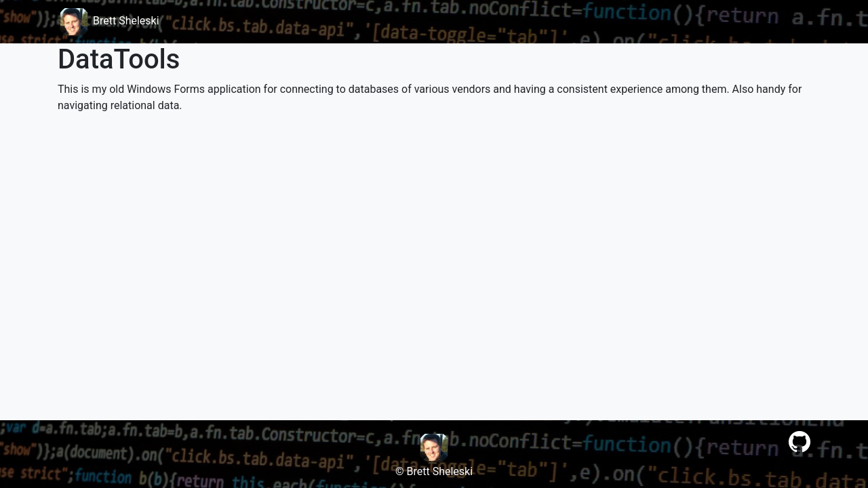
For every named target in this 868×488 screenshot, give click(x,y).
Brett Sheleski (108, 21)
